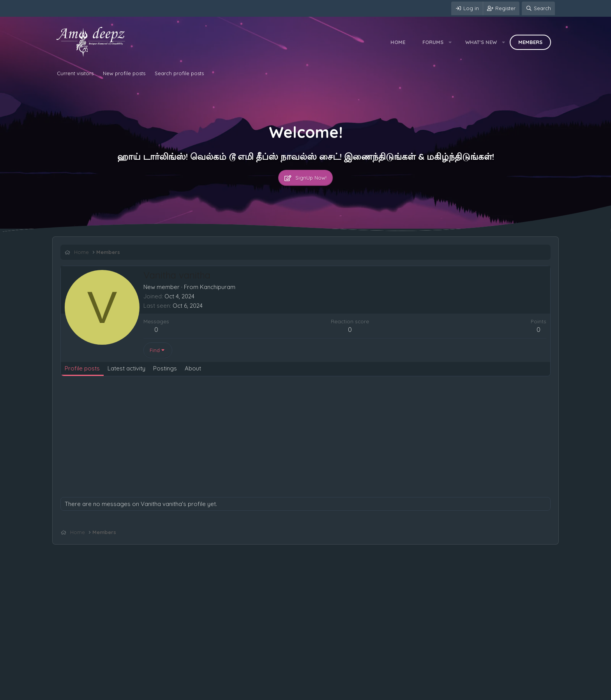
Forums (433, 42)
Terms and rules (109, 692)
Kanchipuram (218, 287)
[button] (450, 42)
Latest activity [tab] (126, 368)
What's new (481, 42)
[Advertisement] (294, 439)
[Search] (538, 8)
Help (178, 692)
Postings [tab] (165, 368)
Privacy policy (150, 692)
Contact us (71, 692)
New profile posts (124, 73)
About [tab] (193, 368)
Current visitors (75, 73)
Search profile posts (179, 73)
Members (530, 42)
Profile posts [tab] (82, 368)
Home (398, 42)
